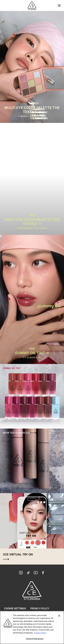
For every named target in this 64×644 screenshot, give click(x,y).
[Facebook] (43, 573)
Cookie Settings (15, 609)
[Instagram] (21, 573)
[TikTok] (28, 573)
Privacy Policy (40, 609)
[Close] (59, 616)
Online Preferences (35, 639)
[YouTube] (36, 573)
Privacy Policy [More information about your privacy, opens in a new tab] (40, 633)
